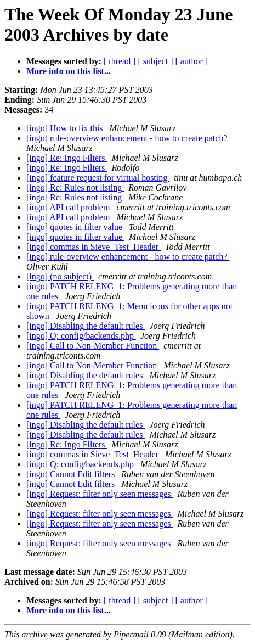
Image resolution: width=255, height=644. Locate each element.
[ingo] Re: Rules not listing (75, 187)
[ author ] (192, 61)
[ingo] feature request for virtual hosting (98, 178)
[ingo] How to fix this (66, 128)
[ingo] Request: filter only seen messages (100, 494)
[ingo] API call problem (69, 207)
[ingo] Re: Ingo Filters (67, 158)
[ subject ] (156, 61)
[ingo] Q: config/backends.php (81, 336)
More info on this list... (69, 71)
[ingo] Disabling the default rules (86, 326)
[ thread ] (120, 61)
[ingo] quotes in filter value (75, 227)
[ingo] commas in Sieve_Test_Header (93, 247)
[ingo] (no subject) (60, 276)
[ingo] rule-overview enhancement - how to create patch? (128, 138)
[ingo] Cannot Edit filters (72, 474)
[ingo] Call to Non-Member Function (93, 346)
